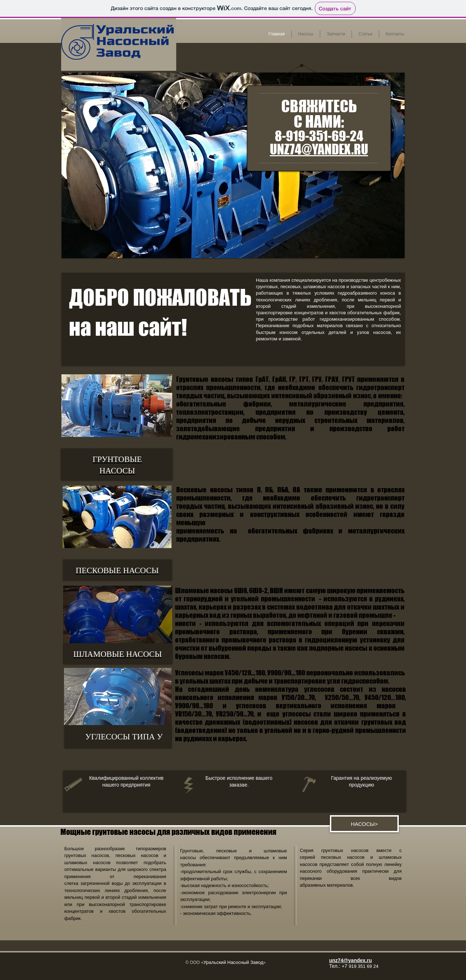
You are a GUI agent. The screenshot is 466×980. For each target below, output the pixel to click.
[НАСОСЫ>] (364, 824)
